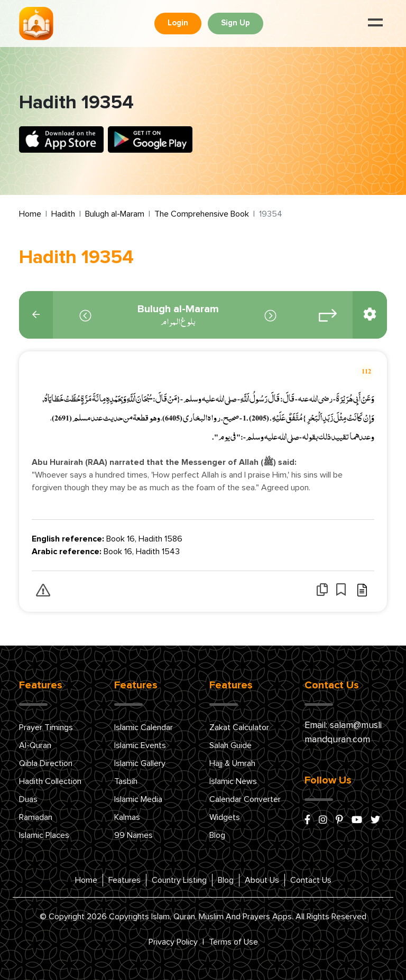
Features (124, 880)
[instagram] (323, 820)
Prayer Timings (46, 727)
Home (30, 214)
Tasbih (126, 781)
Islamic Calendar (144, 727)
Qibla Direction (46, 763)
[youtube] (357, 820)
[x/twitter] (375, 820)
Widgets (225, 817)
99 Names (133, 835)
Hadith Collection (50, 781)
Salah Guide (230, 745)
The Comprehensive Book (202, 214)
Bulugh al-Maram (115, 214)
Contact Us (311, 880)
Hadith (63, 214)
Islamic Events (140, 745)
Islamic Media (138, 799)
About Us (262, 880)
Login (178, 23)
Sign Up (236, 23)
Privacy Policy (173, 942)
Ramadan (36, 817)
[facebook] (307, 820)
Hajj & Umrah (232, 763)
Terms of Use (233, 942)
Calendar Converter (245, 799)
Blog (217, 835)
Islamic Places (44, 835)
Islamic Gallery (140, 763)
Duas (28, 799)
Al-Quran (35, 745)
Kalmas (127, 817)
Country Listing (179, 880)
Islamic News (233, 781)
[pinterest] (339, 820)
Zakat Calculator (239, 727)
